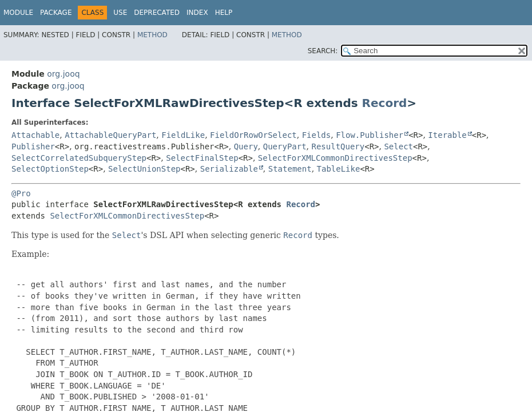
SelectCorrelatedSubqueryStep (79, 158)
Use (120, 13)
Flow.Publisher (370, 135)
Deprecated (157, 13)
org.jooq (63, 74)
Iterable (447, 135)
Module (18, 13)
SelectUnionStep (144, 169)
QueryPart (285, 146)
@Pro (21, 193)
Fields (317, 135)
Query (246, 146)
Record (385, 103)
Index (197, 13)
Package (56, 13)
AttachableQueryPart (110, 135)
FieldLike (183, 135)
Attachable (35, 135)
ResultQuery (338, 146)
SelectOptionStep (50, 169)
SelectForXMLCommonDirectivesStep (335, 158)
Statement (290, 169)
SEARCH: (323, 51)
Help (224, 13)
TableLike (339, 169)
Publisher (33, 146)
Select (398, 146)
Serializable (229, 169)
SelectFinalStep (202, 158)
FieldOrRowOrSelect (253, 135)
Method (152, 35)
